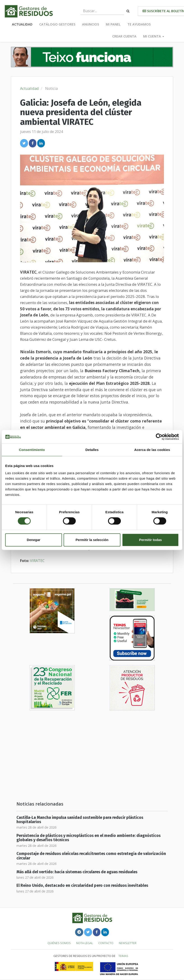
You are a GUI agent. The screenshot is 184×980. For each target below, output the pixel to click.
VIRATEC (37, 561)
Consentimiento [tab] (32, 450)
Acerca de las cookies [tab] (152, 450)
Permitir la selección (92, 540)
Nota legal (85, 943)
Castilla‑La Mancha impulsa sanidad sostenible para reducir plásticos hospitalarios (80, 820)
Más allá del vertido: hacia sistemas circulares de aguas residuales (77, 872)
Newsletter (128, 943)
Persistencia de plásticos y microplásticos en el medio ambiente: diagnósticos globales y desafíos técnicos (89, 838)
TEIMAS (123, 956)
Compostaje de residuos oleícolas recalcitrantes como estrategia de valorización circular (91, 856)
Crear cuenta (124, 36)
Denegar (34, 540)
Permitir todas (151, 540)
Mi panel (113, 24)
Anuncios (91, 24)
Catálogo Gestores (57, 24)
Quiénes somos (59, 943)
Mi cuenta (154, 36)
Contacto (106, 943)
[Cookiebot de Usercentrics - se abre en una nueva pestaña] (159, 437)
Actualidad (22, 24)
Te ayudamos (139, 24)
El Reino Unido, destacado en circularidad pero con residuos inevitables (82, 886)
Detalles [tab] (92, 450)
